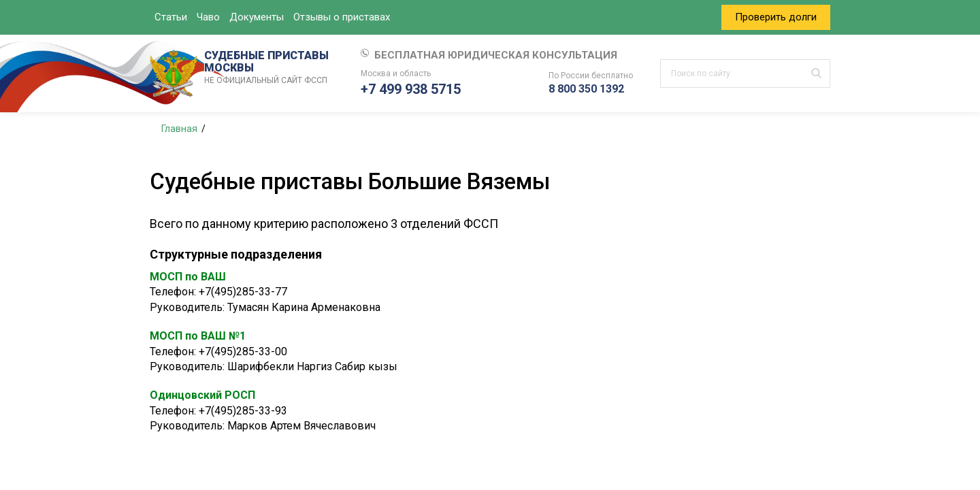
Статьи (171, 17)
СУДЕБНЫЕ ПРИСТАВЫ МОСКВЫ (269, 68)
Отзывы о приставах (342, 17)
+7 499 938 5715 (411, 89)
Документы (257, 17)
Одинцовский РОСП (202, 395)
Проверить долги (776, 17)
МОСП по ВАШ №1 (198, 336)
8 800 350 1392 (586, 89)
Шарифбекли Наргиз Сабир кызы (312, 366)
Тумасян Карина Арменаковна (304, 307)
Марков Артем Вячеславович (301, 426)
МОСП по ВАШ (188, 277)
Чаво (208, 17)
